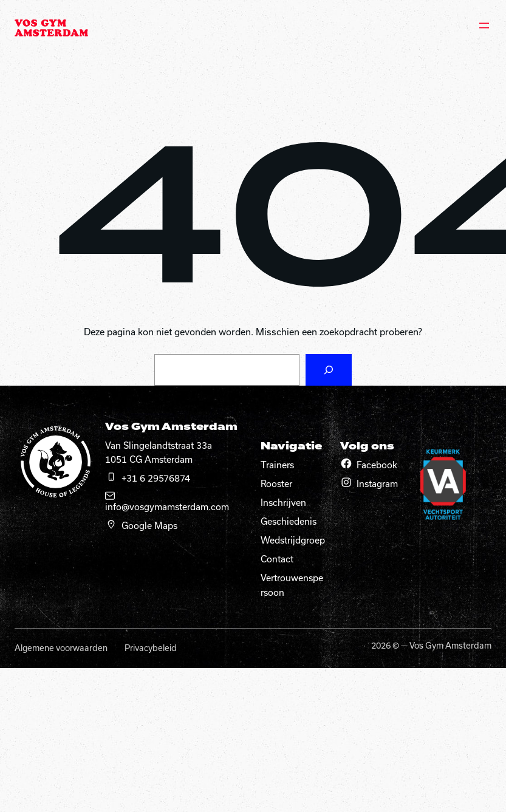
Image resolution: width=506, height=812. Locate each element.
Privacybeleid (151, 648)
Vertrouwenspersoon (292, 585)
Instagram (377, 484)
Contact (277, 559)
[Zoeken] (329, 370)
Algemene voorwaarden (61, 648)
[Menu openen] (484, 26)
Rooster (276, 484)
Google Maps (149, 526)
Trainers (277, 465)
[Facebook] (346, 463)
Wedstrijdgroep (293, 540)
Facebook (377, 465)
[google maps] (111, 524)
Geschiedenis (289, 521)
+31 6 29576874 (156, 478)
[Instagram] (346, 482)
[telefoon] (111, 477)
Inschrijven (283, 503)
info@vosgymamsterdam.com (167, 507)
